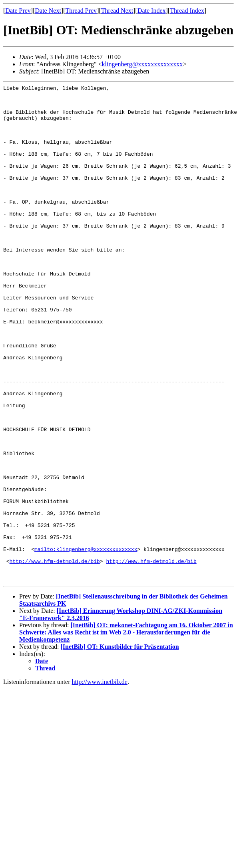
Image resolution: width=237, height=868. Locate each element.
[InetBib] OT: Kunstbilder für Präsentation (120, 746)
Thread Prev (81, 11)
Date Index (152, 11)
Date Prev (18, 11)
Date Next (48, 11)
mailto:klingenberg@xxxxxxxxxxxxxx (86, 642)
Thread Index (187, 11)
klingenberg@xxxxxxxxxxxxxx (142, 64)
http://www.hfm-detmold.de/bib (55, 657)
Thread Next (117, 11)
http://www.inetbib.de (100, 781)
